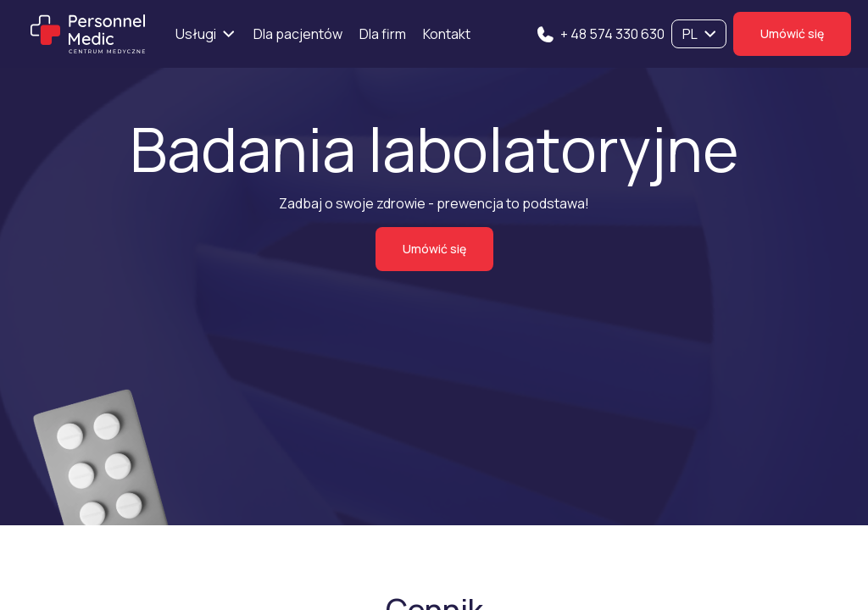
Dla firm (383, 34)
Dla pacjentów (298, 34)
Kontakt (447, 34)
